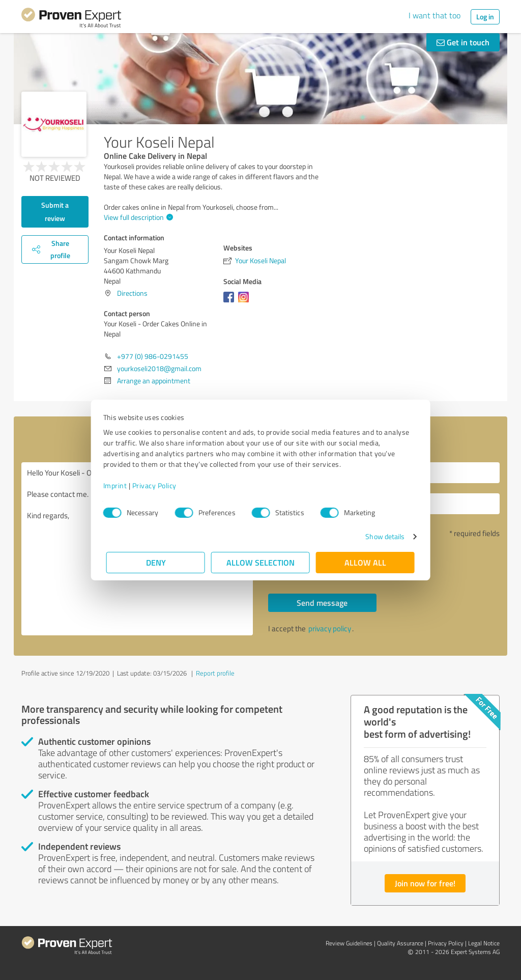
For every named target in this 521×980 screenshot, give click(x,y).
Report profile (215, 673)
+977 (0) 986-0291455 (153, 356)
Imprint (118, 485)
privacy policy (330, 628)
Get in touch (463, 42)
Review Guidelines (349, 943)
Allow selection (260, 562)
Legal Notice (484, 943)
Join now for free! (425, 883)
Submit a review (55, 212)
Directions (132, 293)
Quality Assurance (400, 943)
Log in (485, 17)
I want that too (435, 15)
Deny (156, 562)
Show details (382, 536)
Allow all (365, 562)
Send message (322, 603)
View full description (137, 217)
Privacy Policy (157, 485)
